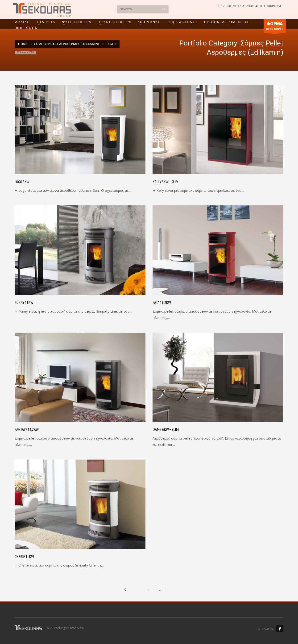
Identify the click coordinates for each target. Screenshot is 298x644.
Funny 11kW (24, 302)
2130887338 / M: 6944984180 (242, 6)
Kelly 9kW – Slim (166, 182)
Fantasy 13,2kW (27, 429)
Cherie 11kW (24, 557)
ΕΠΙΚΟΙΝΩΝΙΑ (273, 6)
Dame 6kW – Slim (166, 429)
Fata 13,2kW (162, 302)
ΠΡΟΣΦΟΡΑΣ (275, 27)
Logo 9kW (22, 182)
